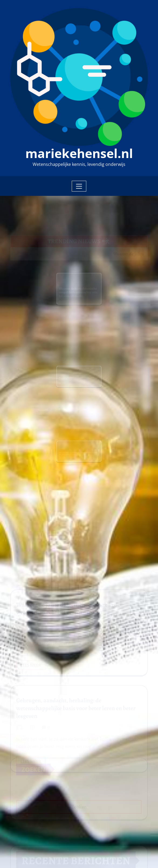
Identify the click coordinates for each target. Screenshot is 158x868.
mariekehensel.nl (79, 153)
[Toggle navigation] (79, 186)
